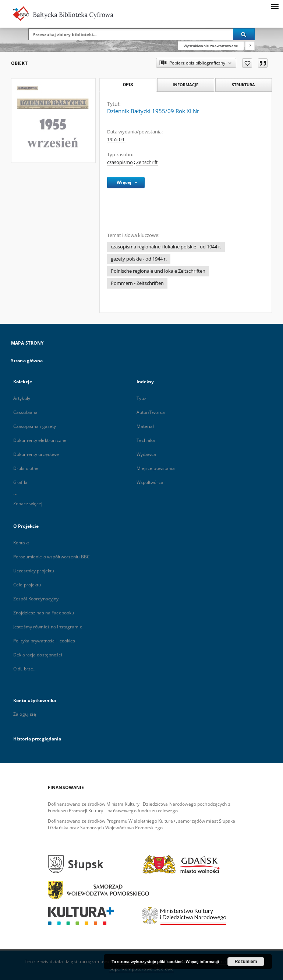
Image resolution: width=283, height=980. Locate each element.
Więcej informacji (202, 962)
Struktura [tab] (243, 85)
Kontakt (21, 543)
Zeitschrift (147, 162)
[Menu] (275, 6)
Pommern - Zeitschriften (137, 283)
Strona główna (27, 361)
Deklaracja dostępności (38, 655)
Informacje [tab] (185, 85)
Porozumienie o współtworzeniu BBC (52, 557)
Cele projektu (27, 585)
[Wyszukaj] (244, 34)
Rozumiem (246, 962)
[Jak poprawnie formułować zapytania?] (250, 46)
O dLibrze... (25, 669)
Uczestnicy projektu (34, 571)
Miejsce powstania (156, 468)
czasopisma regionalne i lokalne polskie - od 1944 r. (166, 247)
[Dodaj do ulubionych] (247, 63)
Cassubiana (25, 412)
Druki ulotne (26, 468)
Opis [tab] (128, 85)
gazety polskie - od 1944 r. (139, 259)
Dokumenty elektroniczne (40, 440)
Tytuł (142, 398)
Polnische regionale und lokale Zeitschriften (158, 271)
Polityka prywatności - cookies (44, 641)
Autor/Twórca (151, 412)
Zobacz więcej (28, 504)
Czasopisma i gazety (35, 426)
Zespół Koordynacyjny (36, 599)
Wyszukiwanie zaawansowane (211, 46)
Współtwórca (150, 482)
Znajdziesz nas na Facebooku (44, 613)
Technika (146, 440)
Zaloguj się (25, 714)
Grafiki (20, 482)
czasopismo (120, 162)
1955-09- (116, 139)
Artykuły (22, 398)
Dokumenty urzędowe (36, 454)
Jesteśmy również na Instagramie (48, 627)
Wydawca (146, 454)
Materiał (145, 426)
